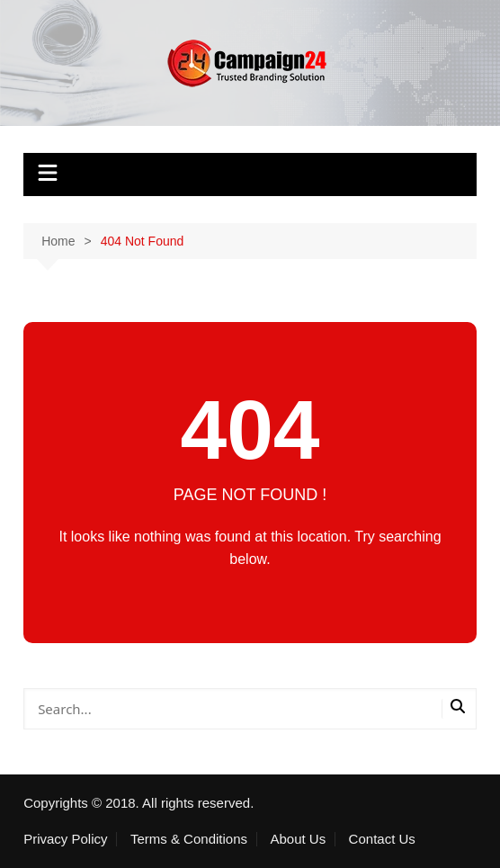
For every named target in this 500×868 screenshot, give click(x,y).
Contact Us (382, 839)
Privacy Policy (65, 839)
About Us (298, 839)
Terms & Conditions (189, 839)
